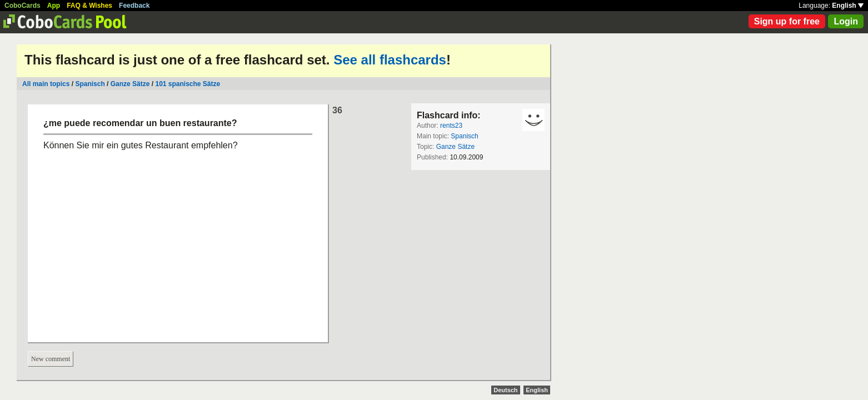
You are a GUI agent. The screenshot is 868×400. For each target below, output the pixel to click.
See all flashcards (390, 60)
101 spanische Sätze (188, 84)
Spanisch (90, 84)
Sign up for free (787, 21)
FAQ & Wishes (89, 6)
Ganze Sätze (130, 84)
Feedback (134, 6)
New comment (51, 359)
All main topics (46, 84)
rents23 (451, 126)
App (54, 6)
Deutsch (505, 390)
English (848, 6)
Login (846, 21)
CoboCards (23, 6)
